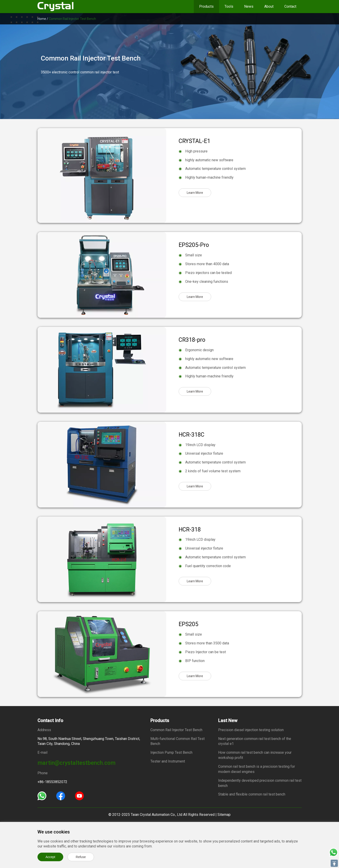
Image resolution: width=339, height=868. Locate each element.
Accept (50, 857)
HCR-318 (190, 530)
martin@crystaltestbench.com (76, 763)
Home (42, 19)
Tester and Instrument (168, 761)
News (249, 6)
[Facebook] (61, 795)
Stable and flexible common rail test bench (252, 794)
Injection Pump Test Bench (171, 752)
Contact (290, 6)
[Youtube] (79, 795)
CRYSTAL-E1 (194, 141)
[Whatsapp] (42, 795)
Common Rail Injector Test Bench (176, 730)
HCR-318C (192, 435)
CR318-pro (192, 340)
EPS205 (188, 624)
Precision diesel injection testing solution (251, 730)
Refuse (81, 857)
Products (206, 6)
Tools (229, 6)
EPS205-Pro (194, 245)
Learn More (195, 193)
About (269, 6)
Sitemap (224, 815)
